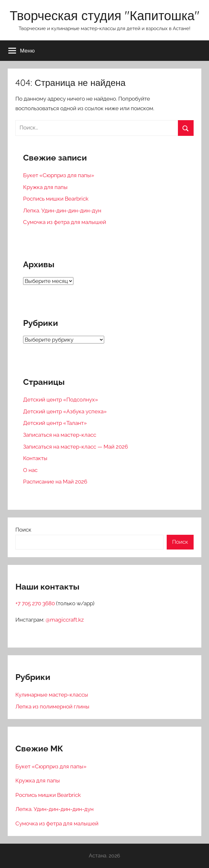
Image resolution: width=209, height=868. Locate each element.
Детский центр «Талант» (55, 423)
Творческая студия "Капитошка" (104, 15)
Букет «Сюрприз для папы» (59, 175)
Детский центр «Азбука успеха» (65, 411)
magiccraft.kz (67, 620)
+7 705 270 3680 (36, 603)
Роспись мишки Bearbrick (56, 199)
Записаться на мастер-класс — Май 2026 (75, 447)
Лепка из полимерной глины (52, 707)
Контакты (35, 458)
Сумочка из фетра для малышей (65, 222)
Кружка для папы (45, 187)
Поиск (23, 530)
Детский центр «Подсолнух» (61, 400)
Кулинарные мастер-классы (52, 695)
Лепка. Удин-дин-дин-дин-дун (62, 211)
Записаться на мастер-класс (60, 435)
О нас (30, 470)
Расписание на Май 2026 (55, 482)
